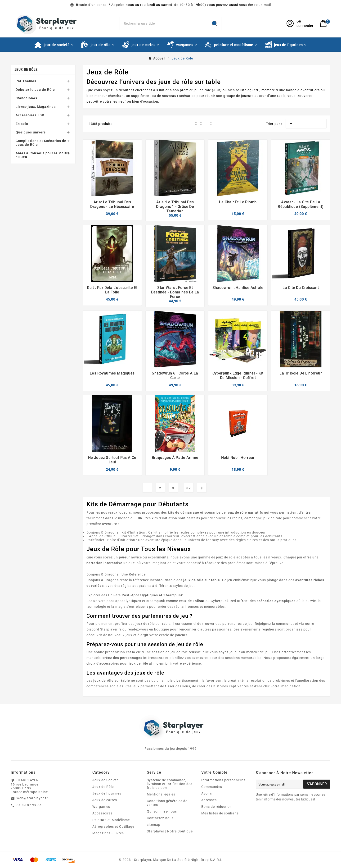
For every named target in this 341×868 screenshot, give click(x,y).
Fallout (199, 601)
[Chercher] (164, 23)
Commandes (212, 787)
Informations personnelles (223, 780)
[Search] (215, 23)
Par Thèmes (26, 81)
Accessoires (102, 813)
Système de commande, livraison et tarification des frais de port (170, 784)
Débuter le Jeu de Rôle (35, 90)
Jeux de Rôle (26, 70)
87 (189, 488)
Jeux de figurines (107, 793)
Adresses (209, 800)
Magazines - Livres (108, 833)
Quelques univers (31, 132)
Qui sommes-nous (162, 811)
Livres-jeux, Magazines (36, 107)
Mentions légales (161, 794)
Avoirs (207, 793)
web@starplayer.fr (32, 798)
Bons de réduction (217, 807)
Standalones (26, 98)
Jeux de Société (105, 780)
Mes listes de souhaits (220, 813)
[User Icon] (300, 23)
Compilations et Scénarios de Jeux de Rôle (41, 143)
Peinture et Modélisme (111, 820)
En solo (22, 124)
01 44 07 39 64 (29, 805)
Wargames (101, 807)
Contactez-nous (160, 818)
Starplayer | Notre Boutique (170, 831)
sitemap (154, 825)
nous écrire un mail (255, 5)
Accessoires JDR (30, 115)
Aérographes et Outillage (113, 827)
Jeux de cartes (105, 800)
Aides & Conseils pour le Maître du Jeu (43, 155)
